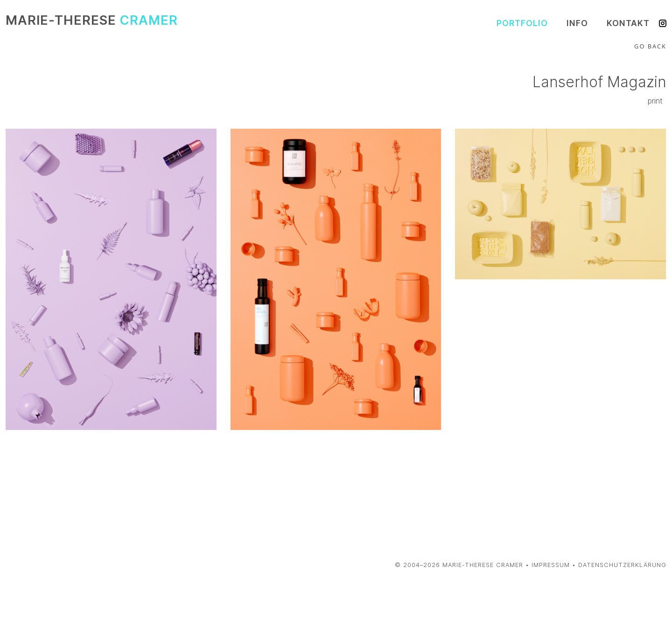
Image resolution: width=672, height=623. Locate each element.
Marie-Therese (92, 20)
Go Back (650, 46)
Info (577, 23)
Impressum (551, 565)
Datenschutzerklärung (622, 565)
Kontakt (628, 23)
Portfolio (522, 23)
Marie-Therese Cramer (483, 565)
